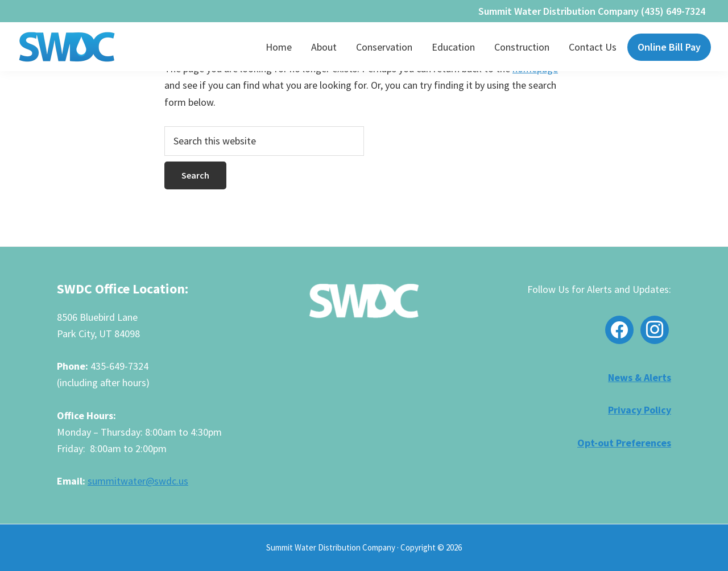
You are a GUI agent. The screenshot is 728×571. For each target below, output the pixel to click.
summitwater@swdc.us (138, 481)
